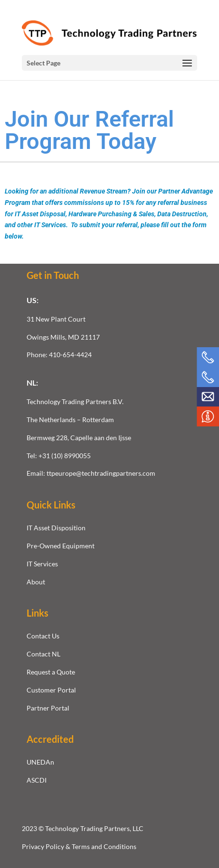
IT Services (42, 564)
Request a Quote (51, 672)
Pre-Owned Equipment (61, 546)
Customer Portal (51, 690)
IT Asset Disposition (56, 528)
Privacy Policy (44, 846)
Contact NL (43, 654)
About (36, 582)
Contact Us (43, 636)
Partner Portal (48, 708)
